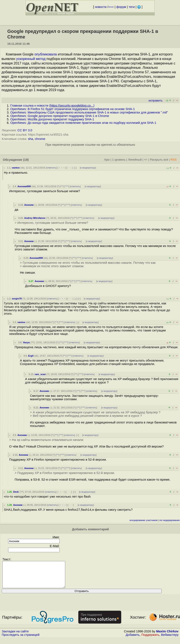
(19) (26, 160)
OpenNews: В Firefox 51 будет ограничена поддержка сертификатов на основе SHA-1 (73, 109)
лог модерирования (169, 520)
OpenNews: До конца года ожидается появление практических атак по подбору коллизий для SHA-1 (83, 123)
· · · (70, 168)
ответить (51, 168)
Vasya (26, 342)
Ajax (107, 160)
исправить (155, 100)
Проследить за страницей (21, 640)
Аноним (29, 205)
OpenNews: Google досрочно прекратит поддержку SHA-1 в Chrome (60, 116)
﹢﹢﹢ (62, 168)
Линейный (135, 160)
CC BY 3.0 (25, 130)
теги (132, 7)
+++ (111, 7)
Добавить (133, 640)
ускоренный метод (31, 59)
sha (30, 139)
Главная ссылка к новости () (52, 106)
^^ (62, 186)
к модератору (88, 168)
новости (101, 7)
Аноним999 (24, 186)
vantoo (16, 168)
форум (121, 7)
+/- (146, 160)
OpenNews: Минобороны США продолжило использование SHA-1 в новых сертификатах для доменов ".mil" (89, 112)
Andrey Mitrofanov (35, 218)
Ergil (31, 356)
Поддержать (150, 640)
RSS (174, 160)
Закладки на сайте (15, 636)
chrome (40, 139)
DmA (16, 492)
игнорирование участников (144, 520)
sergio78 (17, 299)
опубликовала (46, 54)
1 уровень (119, 160)
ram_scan (40, 374)
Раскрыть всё (159, 160)
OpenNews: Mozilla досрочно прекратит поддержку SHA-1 (52, 119)
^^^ (67, 186)
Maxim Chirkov (167, 636)
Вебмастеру (170, 640)
